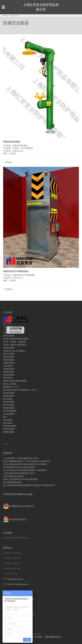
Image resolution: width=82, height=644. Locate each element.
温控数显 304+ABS (11, 387)
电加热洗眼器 (9, 396)
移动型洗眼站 (9, 402)
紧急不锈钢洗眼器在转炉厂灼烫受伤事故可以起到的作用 (27, 461)
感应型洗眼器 (9, 372)
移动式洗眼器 (9, 405)
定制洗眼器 (8, 366)
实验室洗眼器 (9, 369)
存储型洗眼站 (9, 360)
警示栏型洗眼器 (10, 411)
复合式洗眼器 (9, 357)
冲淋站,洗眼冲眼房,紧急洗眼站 (16, 339)
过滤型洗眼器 (9, 414)
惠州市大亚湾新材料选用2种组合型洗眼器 (21, 479)
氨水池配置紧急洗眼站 (13, 482)
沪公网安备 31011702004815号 (21, 506)
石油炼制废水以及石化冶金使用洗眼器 (19, 467)
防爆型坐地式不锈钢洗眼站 (16, 271)
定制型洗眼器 (9, 363)
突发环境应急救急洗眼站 (13, 476)
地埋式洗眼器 (9, 348)
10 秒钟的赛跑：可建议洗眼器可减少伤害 (20, 458)
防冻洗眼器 (8, 420)
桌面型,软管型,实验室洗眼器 (15, 381)
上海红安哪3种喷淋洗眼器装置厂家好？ (20, 473)
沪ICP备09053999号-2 (18, 519)
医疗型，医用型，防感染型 (14, 342)
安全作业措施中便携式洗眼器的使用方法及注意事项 (25, 464)
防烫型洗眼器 (9, 429)
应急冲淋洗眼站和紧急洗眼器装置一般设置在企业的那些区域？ (29, 485)
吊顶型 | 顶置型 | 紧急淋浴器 (15, 345)
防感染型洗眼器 (10, 426)
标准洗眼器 (8, 378)
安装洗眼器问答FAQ (53, 637)
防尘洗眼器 (8, 423)
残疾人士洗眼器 (10, 384)
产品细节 (9, 162)
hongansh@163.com (15, 579)
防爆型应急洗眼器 (12, 142)
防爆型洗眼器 (9, 432)
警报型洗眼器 (9, 408)
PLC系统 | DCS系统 (34, 637)
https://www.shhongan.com (18, 584)
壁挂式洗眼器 (9, 354)
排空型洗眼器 (9, 375)
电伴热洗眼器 (9, 393)
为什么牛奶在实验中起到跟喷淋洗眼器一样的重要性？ (26, 470)
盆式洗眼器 (8, 399)
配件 (5, 417)
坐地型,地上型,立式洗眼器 (14, 351)
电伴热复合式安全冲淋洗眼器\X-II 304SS (20, 390)
